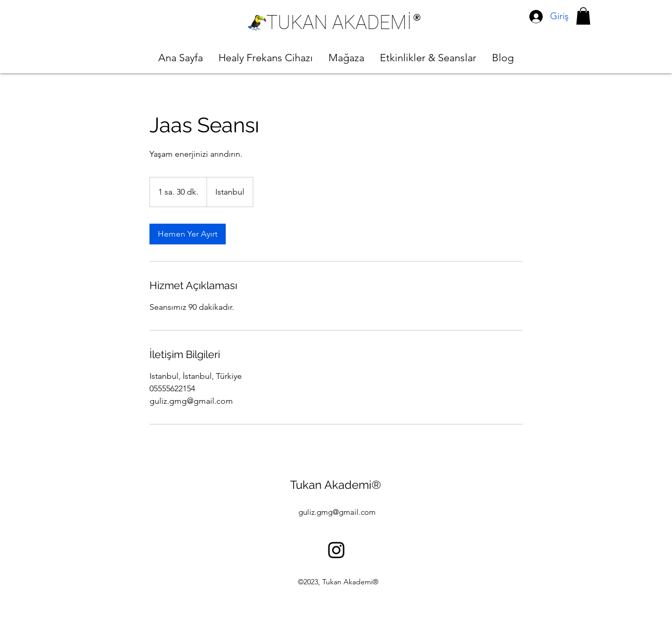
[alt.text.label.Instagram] (336, 550)
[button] (583, 16)
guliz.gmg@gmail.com (337, 512)
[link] (188, 234)
